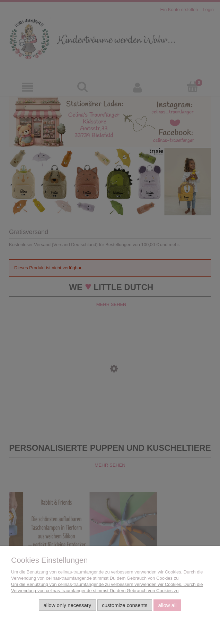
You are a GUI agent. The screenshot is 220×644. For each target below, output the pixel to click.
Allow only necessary (67, 605)
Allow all (167, 605)
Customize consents (125, 605)
